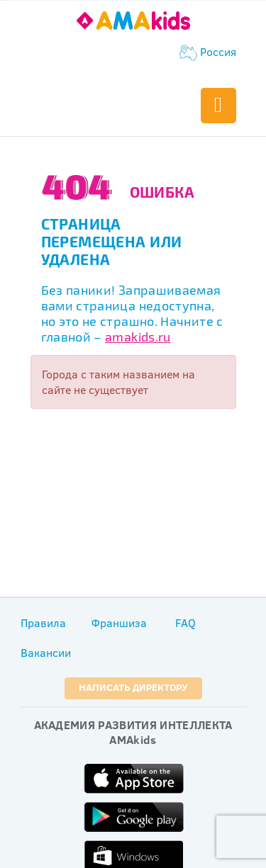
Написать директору (133, 687)
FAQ (185, 623)
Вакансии (46, 653)
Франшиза (119, 623)
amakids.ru (138, 337)
